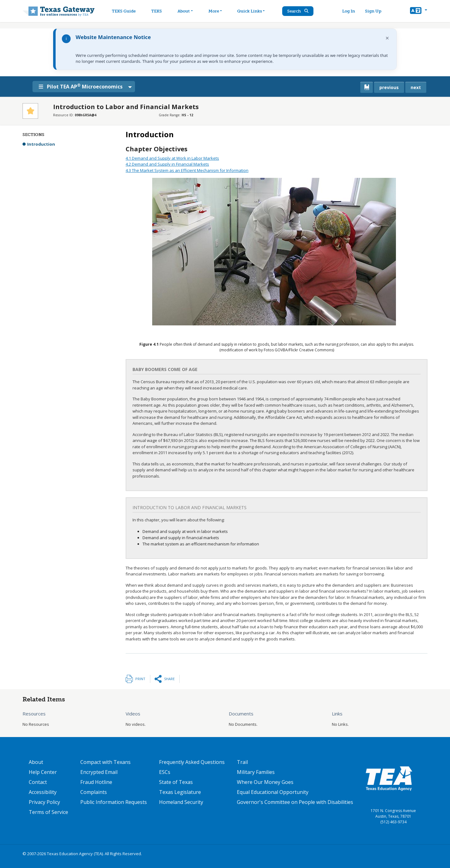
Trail (242, 762)
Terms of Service (48, 812)
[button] (419, 11)
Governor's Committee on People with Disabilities (295, 802)
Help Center (43, 772)
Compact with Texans (105, 762)
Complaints (94, 792)
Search (298, 11)
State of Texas (176, 782)
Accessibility (43, 792)
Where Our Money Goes (265, 782)
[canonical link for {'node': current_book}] (367, 87)
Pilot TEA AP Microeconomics (81, 86)
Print (140, 679)
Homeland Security (181, 802)
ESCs (165, 772)
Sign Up (373, 11)
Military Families (256, 772)
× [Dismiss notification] (387, 38)
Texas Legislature (180, 792)
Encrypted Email (99, 772)
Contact (38, 782)
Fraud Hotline (96, 782)
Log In (349, 11)
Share (169, 679)
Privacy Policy (44, 802)
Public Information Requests (114, 802)
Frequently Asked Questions (192, 762)
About (36, 762)
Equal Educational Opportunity (273, 792)
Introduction (41, 144)
